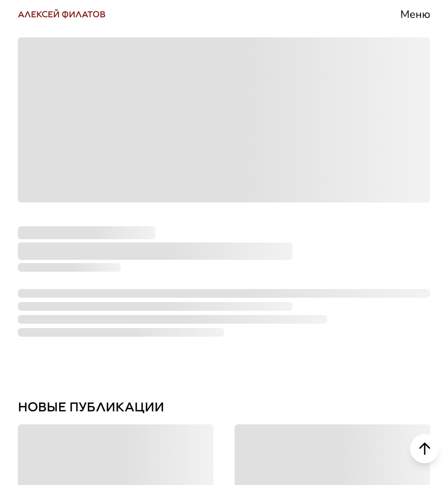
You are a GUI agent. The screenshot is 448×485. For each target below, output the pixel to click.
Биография (351, 142)
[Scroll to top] (425, 449)
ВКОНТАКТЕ (66, 141)
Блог (320, 277)
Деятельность (364, 187)
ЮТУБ (41, 232)
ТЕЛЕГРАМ (61, 187)
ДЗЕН (40, 324)
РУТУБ (43, 278)
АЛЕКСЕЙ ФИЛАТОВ (62, 14)
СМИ (320, 232)
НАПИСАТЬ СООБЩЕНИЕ (117, 370)
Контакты (343, 367)
